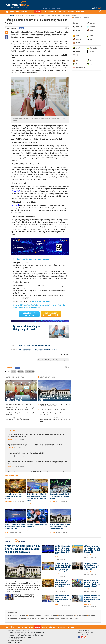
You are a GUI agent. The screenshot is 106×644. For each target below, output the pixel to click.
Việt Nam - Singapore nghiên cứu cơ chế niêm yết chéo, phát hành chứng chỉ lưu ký (92, 566)
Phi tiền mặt (56, 16)
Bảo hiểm (41, 16)
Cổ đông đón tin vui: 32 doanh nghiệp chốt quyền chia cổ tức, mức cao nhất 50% (15, 496)
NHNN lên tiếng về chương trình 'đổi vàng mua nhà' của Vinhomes (55, 414)
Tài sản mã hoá (30, 16)
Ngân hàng (19, 16)
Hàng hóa (10, 448)
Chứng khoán (88, 555)
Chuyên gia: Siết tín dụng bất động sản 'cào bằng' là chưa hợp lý (26, 596)
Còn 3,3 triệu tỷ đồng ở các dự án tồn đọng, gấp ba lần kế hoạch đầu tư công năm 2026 (21, 409)
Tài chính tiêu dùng (69, 16)
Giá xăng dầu (92, 615)
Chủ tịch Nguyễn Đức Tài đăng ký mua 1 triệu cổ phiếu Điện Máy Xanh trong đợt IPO (92, 549)
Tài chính (10, 15)
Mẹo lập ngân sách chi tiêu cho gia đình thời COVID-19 (38, 350)
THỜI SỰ (12, 12)
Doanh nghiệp (8, 502)
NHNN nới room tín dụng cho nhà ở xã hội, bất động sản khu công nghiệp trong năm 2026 (54, 398)
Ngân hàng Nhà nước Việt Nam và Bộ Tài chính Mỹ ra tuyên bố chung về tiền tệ (55, 405)
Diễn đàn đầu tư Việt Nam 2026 (69, 618)
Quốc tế (29, 530)
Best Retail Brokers (54, 618)
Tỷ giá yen (38, 615)
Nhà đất (10, 467)
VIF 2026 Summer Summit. (42, 302)
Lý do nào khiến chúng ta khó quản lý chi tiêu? (26, 328)
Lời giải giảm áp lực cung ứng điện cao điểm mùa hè (26, 453)
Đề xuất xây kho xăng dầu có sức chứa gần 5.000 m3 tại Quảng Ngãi (20, 399)
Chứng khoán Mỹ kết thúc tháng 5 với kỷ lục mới (37, 525)
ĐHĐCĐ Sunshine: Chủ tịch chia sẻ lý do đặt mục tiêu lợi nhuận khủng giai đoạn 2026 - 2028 (38, 463)
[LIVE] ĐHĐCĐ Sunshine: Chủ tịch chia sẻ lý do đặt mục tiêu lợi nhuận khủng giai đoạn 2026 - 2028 (63, 550)
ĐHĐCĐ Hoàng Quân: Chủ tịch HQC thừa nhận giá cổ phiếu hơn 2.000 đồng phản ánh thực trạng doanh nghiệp (37, 497)
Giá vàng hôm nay (12, 615)
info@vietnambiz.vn (17, 641)
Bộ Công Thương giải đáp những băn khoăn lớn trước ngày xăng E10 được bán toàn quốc (92, 583)
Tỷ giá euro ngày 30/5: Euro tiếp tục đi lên (52, 409)
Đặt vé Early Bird (29, 314)
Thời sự (10, 439)
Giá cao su (44, 618)
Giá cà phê (61, 615)
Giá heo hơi (54, 615)
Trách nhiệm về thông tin (14, 642)
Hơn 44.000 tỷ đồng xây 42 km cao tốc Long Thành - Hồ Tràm (21, 414)
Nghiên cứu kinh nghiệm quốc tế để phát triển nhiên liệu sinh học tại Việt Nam (35, 445)
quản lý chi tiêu (30, 372)
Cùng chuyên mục (47, 377)
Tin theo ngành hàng (82, 18)
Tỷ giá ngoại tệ (23, 615)
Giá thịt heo (31, 618)
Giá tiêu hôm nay (70, 615)
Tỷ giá (48, 16)
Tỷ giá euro (46, 615)
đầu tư (14, 372)
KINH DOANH (71, 12)
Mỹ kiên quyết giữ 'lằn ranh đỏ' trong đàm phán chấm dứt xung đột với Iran (63, 598)
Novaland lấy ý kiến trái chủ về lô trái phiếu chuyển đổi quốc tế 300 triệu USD (92, 598)
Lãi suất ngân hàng (82, 615)
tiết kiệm (21, 372)
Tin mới (12, 431)
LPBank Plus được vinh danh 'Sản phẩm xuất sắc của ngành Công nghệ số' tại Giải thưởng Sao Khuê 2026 (55, 420)
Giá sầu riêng (22, 618)
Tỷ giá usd (31, 615)
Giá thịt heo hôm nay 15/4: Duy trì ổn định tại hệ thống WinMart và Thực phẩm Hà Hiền (20, 419)
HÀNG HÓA (24, 12)
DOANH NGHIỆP (62, 12)
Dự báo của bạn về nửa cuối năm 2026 (51, 314)
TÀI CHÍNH (38, 12)
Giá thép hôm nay (12, 618)
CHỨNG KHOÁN (52, 12)
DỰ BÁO (18, 12)
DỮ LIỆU (78, 12)
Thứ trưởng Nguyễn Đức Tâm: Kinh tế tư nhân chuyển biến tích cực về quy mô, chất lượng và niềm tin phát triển (36, 435)
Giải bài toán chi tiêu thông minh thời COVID (35, 346)
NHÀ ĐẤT (44, 12)
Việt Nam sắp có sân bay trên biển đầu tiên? (19, 404)
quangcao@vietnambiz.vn (89, 634)
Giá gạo (37, 618)
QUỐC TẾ (31, 12)
